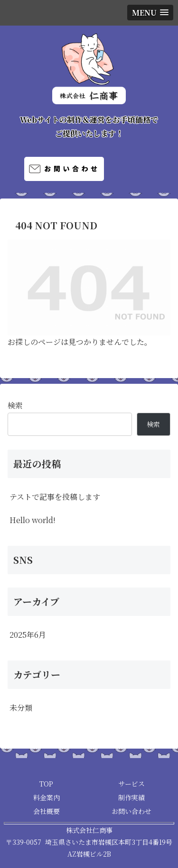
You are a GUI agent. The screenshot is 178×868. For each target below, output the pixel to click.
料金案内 (47, 797)
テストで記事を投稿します (55, 497)
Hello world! (33, 520)
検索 (15, 405)
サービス (131, 784)
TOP (46, 784)
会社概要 (47, 811)
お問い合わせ (131, 811)
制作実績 (131, 797)
